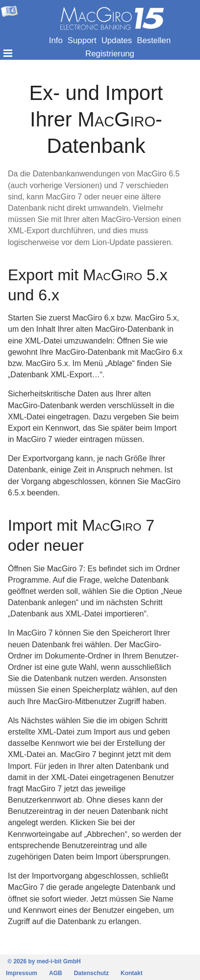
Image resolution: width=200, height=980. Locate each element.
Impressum (22, 973)
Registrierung (110, 54)
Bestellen (154, 40)
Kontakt (132, 973)
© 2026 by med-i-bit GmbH (44, 961)
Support (82, 40)
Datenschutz (91, 973)
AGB (56, 973)
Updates (117, 40)
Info (56, 40)
